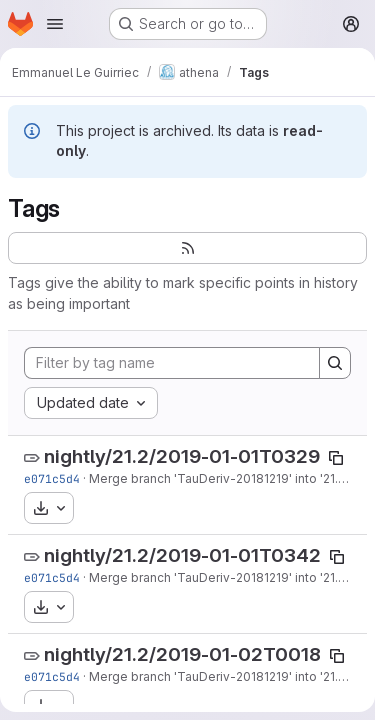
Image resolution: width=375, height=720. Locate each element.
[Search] (335, 363)
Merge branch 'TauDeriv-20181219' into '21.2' (218, 478)
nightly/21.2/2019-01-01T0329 (182, 456)
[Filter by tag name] (172, 363)
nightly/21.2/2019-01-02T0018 (182, 654)
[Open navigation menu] (55, 24)
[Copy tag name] (336, 458)
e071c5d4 (52, 478)
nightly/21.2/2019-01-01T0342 (182, 555)
